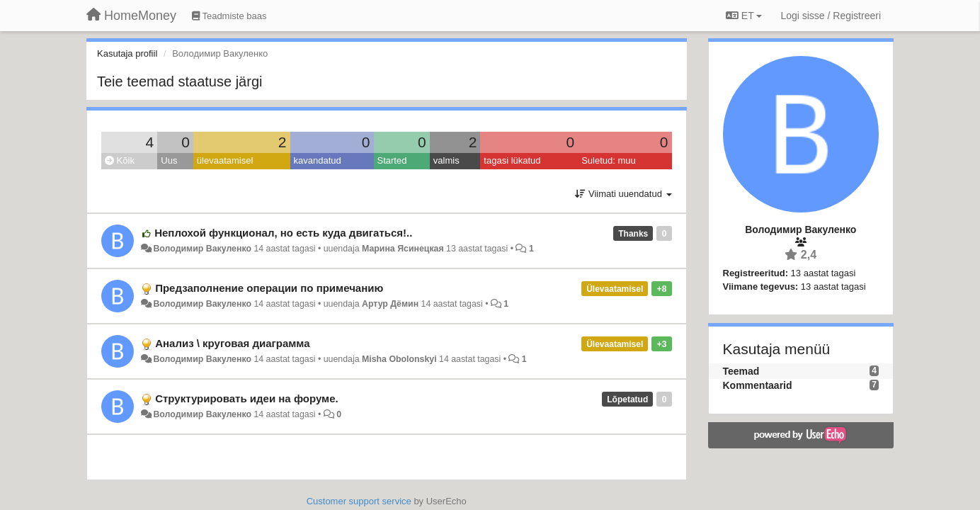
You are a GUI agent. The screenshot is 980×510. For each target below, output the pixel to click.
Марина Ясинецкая (403, 249)
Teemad (741, 371)
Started (392, 160)
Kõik (120, 160)
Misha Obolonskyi (399, 359)
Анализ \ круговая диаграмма (232, 343)
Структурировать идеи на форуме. (247, 398)
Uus (169, 160)
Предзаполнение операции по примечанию (269, 288)
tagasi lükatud (512, 160)
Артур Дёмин (390, 304)
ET (744, 16)
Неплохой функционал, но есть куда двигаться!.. (283, 233)
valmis (446, 160)
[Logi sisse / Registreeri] (831, 16)
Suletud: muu (609, 160)
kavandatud (318, 160)
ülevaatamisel (225, 160)
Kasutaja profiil (127, 53)
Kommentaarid (758, 385)
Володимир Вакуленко (202, 249)
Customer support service (359, 501)
